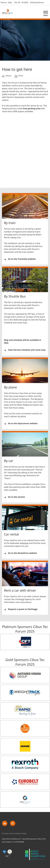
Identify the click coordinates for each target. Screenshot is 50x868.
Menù (46, 15)
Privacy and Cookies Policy (14, 834)
